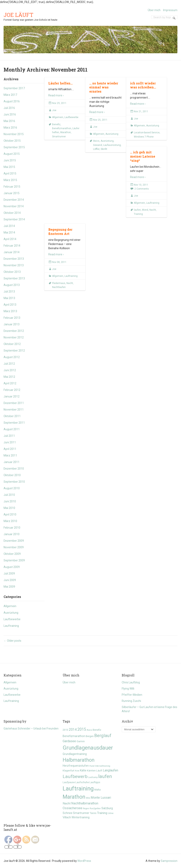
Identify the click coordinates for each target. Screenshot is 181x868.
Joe (54, 110)
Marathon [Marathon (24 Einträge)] (74, 797)
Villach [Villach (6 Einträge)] (67, 817)
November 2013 (14, 265)
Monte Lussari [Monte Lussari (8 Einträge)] (101, 798)
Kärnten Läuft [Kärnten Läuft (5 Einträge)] (95, 771)
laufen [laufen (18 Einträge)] (105, 776)
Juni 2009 (10, 580)
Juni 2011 (10, 442)
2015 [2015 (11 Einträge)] (82, 729)
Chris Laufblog (131, 682)
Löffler (96, 149)
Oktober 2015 (12, 141)
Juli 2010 (9, 495)
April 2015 (10, 173)
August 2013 (12, 285)
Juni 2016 (10, 114)
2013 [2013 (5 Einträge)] (65, 730)
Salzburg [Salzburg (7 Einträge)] (107, 808)
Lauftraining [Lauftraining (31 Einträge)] (78, 789)
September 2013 (14, 278)
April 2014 (10, 239)
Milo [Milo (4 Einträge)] (88, 798)
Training (138, 214)
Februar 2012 (12, 390)
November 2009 (14, 547)
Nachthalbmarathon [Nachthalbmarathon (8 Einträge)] (85, 803)
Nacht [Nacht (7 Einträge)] (67, 803)
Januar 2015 (12, 193)
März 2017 (10, 95)
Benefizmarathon (62, 128)
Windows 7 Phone (144, 137)
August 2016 (12, 101)
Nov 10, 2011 (141, 185)
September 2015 (14, 147)
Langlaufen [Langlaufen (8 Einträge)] (110, 770)
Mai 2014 (9, 232)
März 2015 (10, 180)
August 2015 (12, 154)
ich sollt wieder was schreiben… (143, 85)
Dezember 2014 (14, 200)
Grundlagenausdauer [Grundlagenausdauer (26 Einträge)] (88, 748)
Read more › (56, 95)
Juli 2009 (9, 573)
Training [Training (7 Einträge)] (102, 813)
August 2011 (12, 429)
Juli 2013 (9, 292)
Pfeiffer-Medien (132, 695)
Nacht (153, 210)
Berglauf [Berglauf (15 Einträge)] (103, 735)
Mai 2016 (9, 121)
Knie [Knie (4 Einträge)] (77, 771)
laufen (137, 210)
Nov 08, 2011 (59, 262)
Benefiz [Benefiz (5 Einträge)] (97, 730)
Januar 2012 (12, 396)
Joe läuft (18, 15)
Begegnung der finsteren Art (60, 232)
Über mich (154, 10)
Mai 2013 (9, 298)
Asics (96, 141)
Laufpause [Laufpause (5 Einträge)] (69, 782)
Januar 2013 (12, 324)
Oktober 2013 (12, 272)
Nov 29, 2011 (59, 103)
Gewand (98, 145)
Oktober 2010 (12, 475)
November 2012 (14, 337)
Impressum (170, 10)
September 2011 (14, 423)
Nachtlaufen (59, 287)
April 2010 (10, 514)
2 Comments (142, 189)
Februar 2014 (12, 246)
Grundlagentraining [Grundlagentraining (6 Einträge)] (75, 754)
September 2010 (14, 482)
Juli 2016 (9, 108)
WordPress (84, 861)
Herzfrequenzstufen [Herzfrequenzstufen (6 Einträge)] (76, 766)
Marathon (66, 132)
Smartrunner (59, 137)
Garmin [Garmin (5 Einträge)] (81, 741)
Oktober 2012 (12, 344)
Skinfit (104, 149)
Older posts (12, 641)
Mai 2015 (9, 167)
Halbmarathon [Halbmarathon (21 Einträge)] (79, 760)
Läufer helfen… (60, 83)
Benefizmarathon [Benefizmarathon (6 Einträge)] (74, 736)
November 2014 (14, 206)
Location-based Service (147, 133)
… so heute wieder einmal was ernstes (104, 87)
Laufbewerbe (12, 619)
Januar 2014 (12, 252)
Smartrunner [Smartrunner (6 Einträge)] (81, 813)
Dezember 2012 (14, 331)
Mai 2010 (9, 508)
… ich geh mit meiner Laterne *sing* (143, 156)
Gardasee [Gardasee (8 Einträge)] (69, 741)
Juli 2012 (9, 364)
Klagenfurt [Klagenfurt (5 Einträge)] (69, 771)
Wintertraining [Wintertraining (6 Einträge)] (81, 817)
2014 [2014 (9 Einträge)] (73, 729)
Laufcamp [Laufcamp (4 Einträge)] (93, 777)
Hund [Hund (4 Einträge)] (92, 766)
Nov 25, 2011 (100, 120)
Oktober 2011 (12, 416)
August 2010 (12, 488)
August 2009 (12, 567)
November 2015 (14, 134)
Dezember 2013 (14, 259)
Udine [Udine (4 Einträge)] (111, 813)
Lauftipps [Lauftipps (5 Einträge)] (95, 782)
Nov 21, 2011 (141, 111)
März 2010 (10, 521)
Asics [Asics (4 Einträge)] (89, 730)
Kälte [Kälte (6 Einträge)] (83, 770)
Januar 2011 (12, 462)
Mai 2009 (9, 587)
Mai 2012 (9, 377)
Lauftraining (11, 626)
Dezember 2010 (14, 469)
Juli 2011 (9, 436)
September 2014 (14, 219)
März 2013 (10, 311)
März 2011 (10, 455)
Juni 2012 (10, 370)
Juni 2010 (10, 501)
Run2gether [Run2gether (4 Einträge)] (95, 808)
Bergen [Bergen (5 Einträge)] (90, 736)
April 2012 (10, 383)
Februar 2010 (12, 528)
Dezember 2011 (14, 403)
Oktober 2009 (12, 554)
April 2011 (10, 449)
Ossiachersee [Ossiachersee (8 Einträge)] (72, 808)
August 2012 (12, 357)
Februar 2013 (12, 318)
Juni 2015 (10, 160)
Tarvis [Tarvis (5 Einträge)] (93, 813)
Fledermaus (59, 283)
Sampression (169, 861)
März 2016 (10, 128)
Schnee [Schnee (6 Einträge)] (68, 813)
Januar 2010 (12, 534)
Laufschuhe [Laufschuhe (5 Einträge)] (82, 782)
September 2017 (14, 88)
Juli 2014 (9, 226)
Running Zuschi (131, 701)
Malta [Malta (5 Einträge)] (97, 790)
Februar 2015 (12, 187)
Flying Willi (128, 689)
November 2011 (14, 410)
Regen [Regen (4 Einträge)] (86, 808)
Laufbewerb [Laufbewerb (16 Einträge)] (75, 776)
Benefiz (56, 124)
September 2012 (14, 351)
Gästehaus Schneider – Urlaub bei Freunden (31, 728)
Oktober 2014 (12, 213)
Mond (145, 210)
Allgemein (10, 606)
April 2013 (10, 305)
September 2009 (14, 560)
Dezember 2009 (14, 541)
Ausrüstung (11, 613)
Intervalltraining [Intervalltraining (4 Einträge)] (103, 766)
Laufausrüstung (112, 145)
